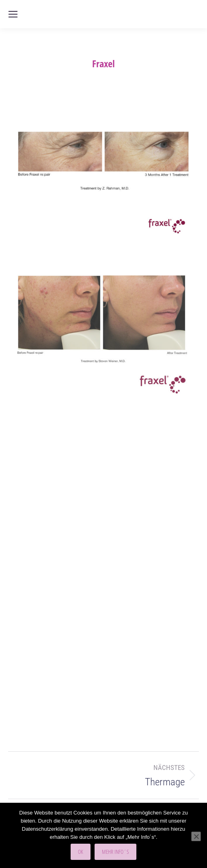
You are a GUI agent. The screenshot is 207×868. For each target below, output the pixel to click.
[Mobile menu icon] (13, 14)
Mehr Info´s (115, 852)
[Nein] (196, 836)
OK (81, 852)
